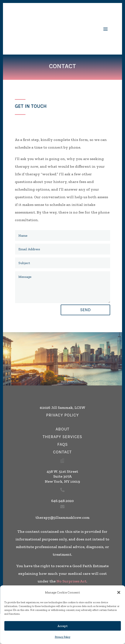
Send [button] (85, 310)
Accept (62, 626)
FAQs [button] (62, 444)
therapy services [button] (62, 437)
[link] (50, 29)
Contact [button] (62, 452)
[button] (119, 592)
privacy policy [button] (62, 415)
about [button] (62, 429)
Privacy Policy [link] (62, 637)
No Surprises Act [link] (71, 581)
